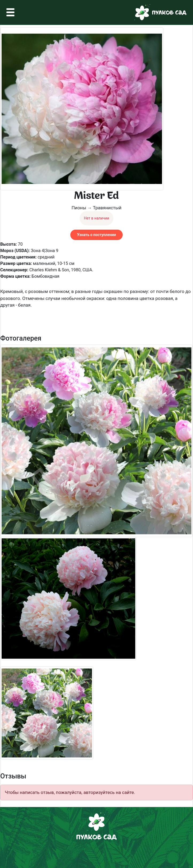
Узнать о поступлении (96, 235)
